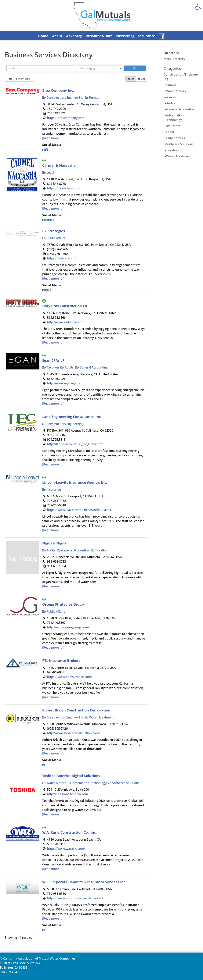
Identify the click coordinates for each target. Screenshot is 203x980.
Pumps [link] (92, 98)
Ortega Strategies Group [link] (63, 604)
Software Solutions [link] (124, 783)
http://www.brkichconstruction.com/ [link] (73, 733)
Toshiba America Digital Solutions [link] (71, 776)
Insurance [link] (147, 36)
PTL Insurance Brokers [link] (61, 660)
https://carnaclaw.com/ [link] (64, 188)
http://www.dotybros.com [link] (66, 322)
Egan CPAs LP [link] (53, 360)
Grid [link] (142, 79)
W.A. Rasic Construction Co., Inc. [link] (69, 832)
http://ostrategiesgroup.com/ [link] (68, 627)
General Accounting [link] (91, 367)
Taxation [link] (51, 367)
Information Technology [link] (87, 783)
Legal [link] (48, 173)
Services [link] (170, 97)
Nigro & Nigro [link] (54, 543)
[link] (198, 7)
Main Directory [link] (174, 59)
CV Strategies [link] (54, 231)
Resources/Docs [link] (99, 36)
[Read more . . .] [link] (53, 138)
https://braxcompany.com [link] (66, 118)
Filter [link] (9, 79)
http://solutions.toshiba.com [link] (67, 794)
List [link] (131, 79)
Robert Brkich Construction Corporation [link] (76, 710)
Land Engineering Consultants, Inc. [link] (72, 417)
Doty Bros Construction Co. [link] (65, 306)
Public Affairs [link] (54, 238)
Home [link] (43, 36)
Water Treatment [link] (99, 717)
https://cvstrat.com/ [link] (61, 258)
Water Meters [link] (54, 783)
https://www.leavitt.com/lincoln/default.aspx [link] (79, 510)
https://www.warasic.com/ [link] (66, 849)
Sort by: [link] (24, 79)
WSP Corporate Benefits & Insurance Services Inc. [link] (84, 882)
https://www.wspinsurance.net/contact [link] (75, 898)
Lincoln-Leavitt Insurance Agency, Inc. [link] (75, 482)
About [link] (57, 36)
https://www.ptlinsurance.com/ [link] (69, 677)
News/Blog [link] (125, 36)
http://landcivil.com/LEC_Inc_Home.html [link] (76, 444)
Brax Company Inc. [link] (58, 90)
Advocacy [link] (74, 36)
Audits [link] (67, 367)
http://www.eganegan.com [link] (66, 383)
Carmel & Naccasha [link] (59, 165)
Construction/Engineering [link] (63, 98)
